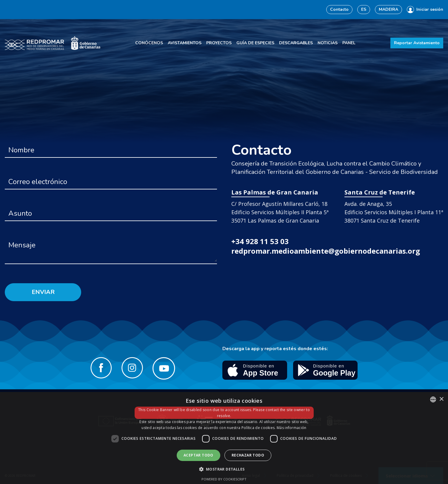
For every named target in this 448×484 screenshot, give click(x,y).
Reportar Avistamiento (417, 43)
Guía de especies (255, 43)
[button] (224, 469)
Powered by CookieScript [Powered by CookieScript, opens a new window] (224, 479)
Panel (349, 43)
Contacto (339, 9)
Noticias (328, 43)
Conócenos (149, 43)
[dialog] (224, 438)
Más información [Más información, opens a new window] (292, 428)
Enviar (43, 292)
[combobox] (433, 399)
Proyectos (219, 43)
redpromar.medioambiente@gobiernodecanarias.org (326, 251)
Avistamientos (185, 43)
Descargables (296, 43)
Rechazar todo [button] (248, 455)
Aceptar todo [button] (198, 455)
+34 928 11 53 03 (260, 241)
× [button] (441, 399)
